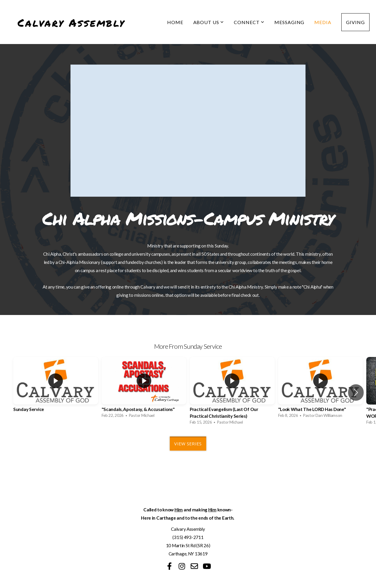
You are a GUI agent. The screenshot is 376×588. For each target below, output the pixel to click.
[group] (56, 389)
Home (175, 22)
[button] (356, 392)
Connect (249, 22)
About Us (209, 22)
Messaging (289, 22)
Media (323, 22)
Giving (355, 22)
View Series (188, 444)
